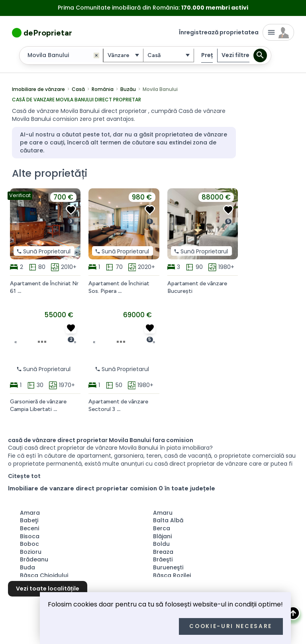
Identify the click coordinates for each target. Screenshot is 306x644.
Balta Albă (168, 520)
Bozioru (31, 551)
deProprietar (48, 33)
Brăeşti (163, 559)
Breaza (163, 551)
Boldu (161, 543)
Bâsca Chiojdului (44, 575)
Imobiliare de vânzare (38, 89)
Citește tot (24, 476)
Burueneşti (168, 567)
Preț (207, 55)
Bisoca (30, 536)
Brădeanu (34, 559)
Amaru (163, 512)
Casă (78, 89)
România (103, 89)
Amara (30, 512)
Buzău (128, 89)
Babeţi (29, 520)
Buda (27, 567)
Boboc (29, 543)
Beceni (29, 528)
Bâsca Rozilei (172, 575)
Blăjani (162, 536)
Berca (162, 528)
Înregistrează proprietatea (219, 32)
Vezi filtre (235, 55)
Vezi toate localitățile (48, 588)
